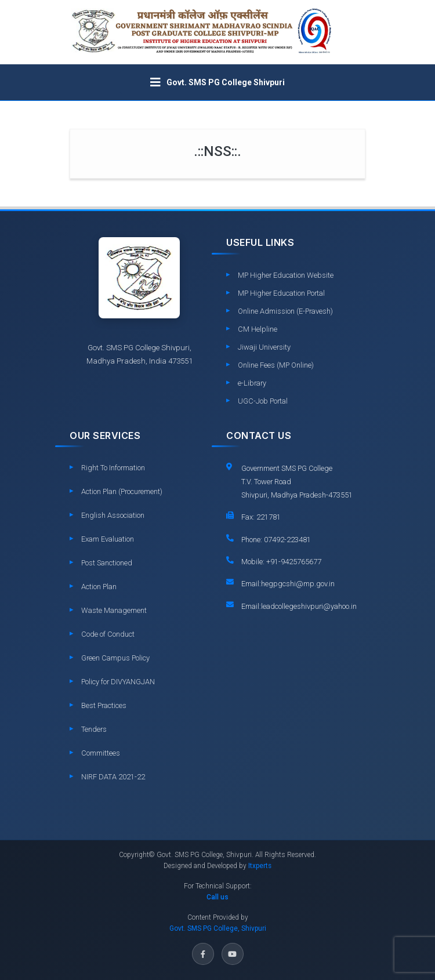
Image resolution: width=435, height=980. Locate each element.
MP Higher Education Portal (281, 293)
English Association (113, 515)
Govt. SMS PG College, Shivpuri (218, 928)
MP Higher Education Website (286, 275)
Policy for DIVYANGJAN (118, 682)
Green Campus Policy (115, 658)
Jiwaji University (264, 347)
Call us (217, 897)
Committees (101, 753)
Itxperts (260, 866)
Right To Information (113, 468)
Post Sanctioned (107, 563)
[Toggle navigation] (217, 82)
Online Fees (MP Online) (276, 365)
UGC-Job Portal (263, 401)
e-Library (252, 383)
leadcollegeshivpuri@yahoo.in (309, 606)
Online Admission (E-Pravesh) (285, 311)
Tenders (94, 729)
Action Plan (99, 587)
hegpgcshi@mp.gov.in (298, 584)
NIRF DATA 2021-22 (113, 777)
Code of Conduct (108, 634)
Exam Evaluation (108, 539)
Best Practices (104, 705)
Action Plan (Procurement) (122, 491)
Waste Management (114, 610)
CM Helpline (258, 329)
